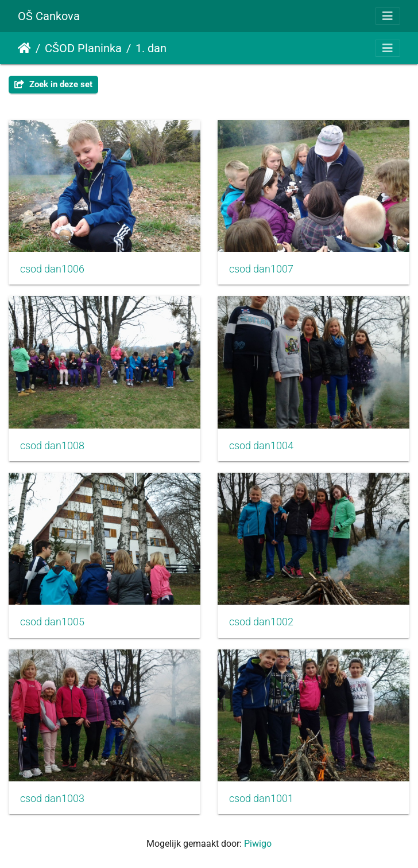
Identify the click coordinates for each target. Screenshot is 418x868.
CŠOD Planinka (83, 48)
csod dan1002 (261, 622)
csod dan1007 (261, 269)
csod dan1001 (261, 799)
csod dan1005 (52, 622)
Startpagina (24, 48)
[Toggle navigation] (388, 16)
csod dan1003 (52, 799)
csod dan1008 (52, 446)
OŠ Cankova (49, 16)
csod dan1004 (261, 446)
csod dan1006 (52, 269)
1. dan (151, 48)
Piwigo (258, 844)
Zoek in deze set (53, 84)
